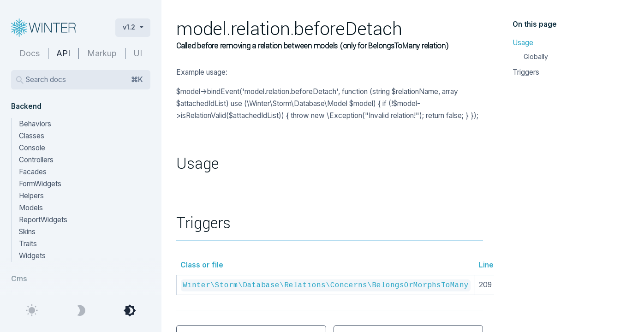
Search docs (84, 80)
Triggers (526, 72)
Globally (536, 56)
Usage (523, 43)
